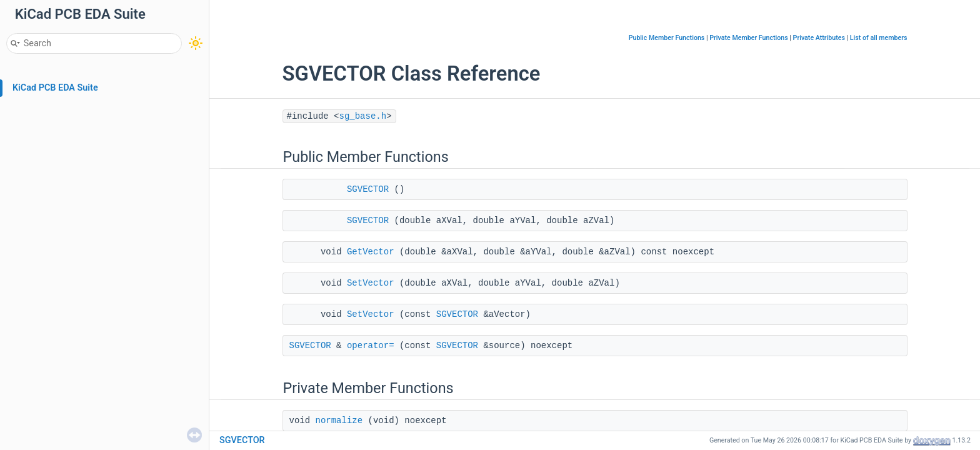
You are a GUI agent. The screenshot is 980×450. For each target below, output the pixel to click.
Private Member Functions (748, 38)
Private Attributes (819, 38)
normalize (339, 421)
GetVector (371, 252)
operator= (371, 346)
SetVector (371, 283)
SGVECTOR (368, 189)
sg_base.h (363, 116)
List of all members (879, 38)
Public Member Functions (667, 38)
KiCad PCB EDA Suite (55, 88)
